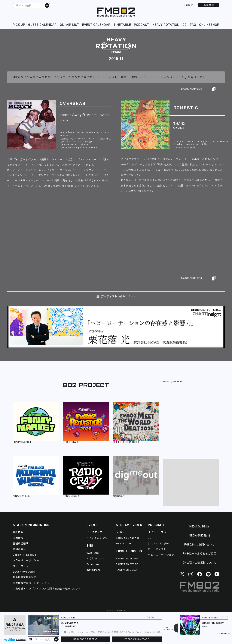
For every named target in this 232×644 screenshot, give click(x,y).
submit (56, 639)
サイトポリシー (22, 566)
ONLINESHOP (209, 25)
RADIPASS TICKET (127, 559)
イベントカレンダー (98, 538)
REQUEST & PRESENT (85, 639)
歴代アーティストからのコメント (116, 297)
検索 (47, 5)
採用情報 (18, 538)
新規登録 (209, 5)
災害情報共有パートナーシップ (31, 583)
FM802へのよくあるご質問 (199, 554)
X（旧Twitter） (96, 559)
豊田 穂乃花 (70, 627)
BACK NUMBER (192, 89)
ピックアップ (94, 532)
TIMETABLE (122, 25)
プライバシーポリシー (26, 560)
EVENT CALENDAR (96, 25)
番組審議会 (19, 549)
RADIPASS (93, 553)
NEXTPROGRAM (168, 629)
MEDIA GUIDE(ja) (199, 527)
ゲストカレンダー (158, 544)
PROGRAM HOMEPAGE (137, 639)
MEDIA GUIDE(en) (199, 536)
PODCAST (142, 25)
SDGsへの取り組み (24, 572)
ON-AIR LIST (70, 25)
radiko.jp (122, 532)
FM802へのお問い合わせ (200, 545)
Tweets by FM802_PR (173, 382)
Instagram (93, 570)
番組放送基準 (21, 544)
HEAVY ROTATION (166, 25)
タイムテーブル (157, 532)
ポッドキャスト (157, 549)
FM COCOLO (123, 544)
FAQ (193, 25)
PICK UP (19, 25)
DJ (185, 25)
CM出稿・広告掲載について (200, 563)
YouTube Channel (127, 538)
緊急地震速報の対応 (25, 577)
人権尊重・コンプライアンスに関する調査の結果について (47, 589)
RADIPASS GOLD (126, 570)
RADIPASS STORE (127, 564)
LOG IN (189, 5)
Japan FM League (24, 555)
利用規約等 (21, 640)
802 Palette (70, 623)
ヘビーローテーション (161, 555)
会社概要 (18, 532)
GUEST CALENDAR (42, 25)
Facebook (93, 564)
